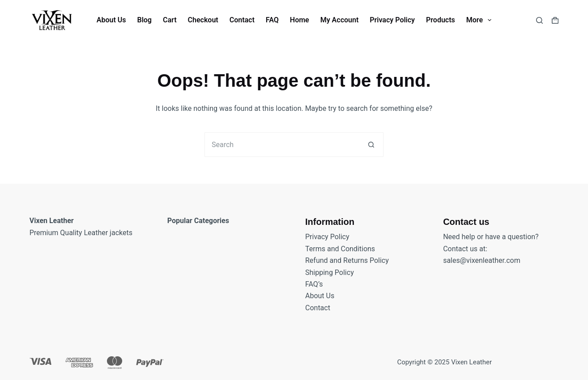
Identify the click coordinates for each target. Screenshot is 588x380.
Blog (144, 20)
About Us (111, 20)
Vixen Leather (471, 362)
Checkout (203, 20)
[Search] (539, 20)
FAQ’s (314, 284)
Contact (242, 20)
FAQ (272, 20)
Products (441, 20)
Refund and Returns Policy (347, 260)
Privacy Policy (392, 20)
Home (300, 20)
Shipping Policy (330, 272)
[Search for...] (282, 145)
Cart (170, 20)
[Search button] (371, 145)
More (481, 20)
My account (340, 20)
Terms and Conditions (340, 249)
